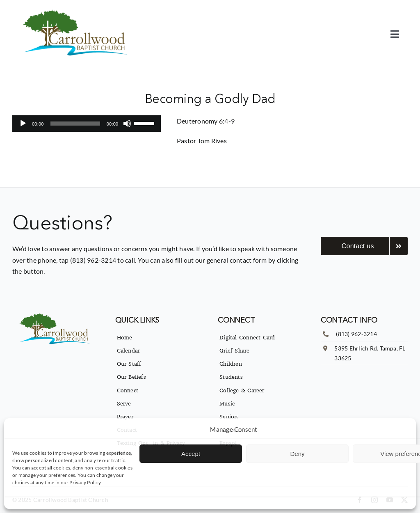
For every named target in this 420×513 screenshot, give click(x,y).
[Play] (23, 124)
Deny (297, 454)
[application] (87, 124)
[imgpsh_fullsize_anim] (77, 11)
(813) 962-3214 (356, 334)
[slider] (75, 124)
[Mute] (127, 124)
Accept (191, 454)
